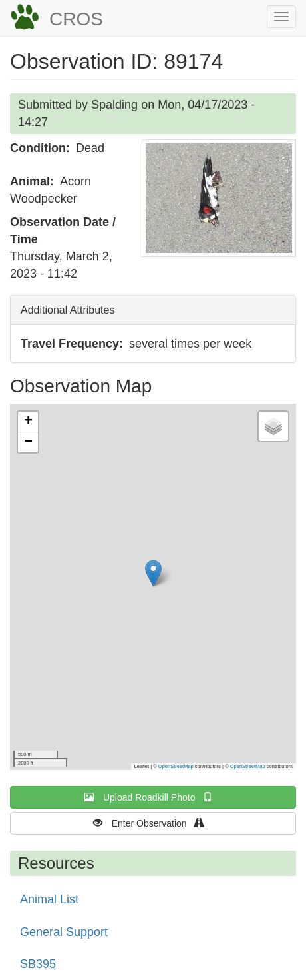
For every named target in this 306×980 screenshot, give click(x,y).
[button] (219, 198)
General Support (64, 932)
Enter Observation (153, 823)
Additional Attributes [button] (68, 310)
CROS (76, 19)
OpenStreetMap (176, 766)
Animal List (49, 899)
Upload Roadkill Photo (153, 797)
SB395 (38, 964)
